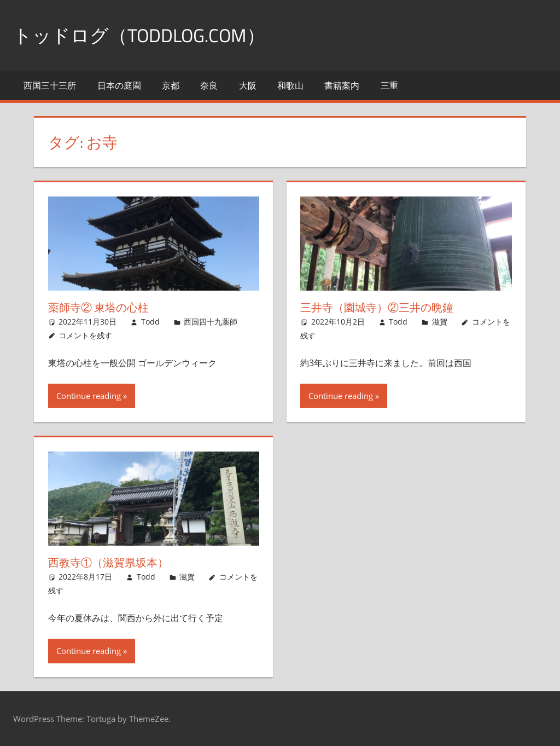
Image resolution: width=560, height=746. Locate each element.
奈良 (209, 85)
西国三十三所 (50, 85)
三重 (389, 85)
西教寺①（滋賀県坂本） (108, 562)
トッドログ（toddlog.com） (147, 35)
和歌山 (290, 85)
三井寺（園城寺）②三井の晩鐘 (377, 307)
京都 (171, 85)
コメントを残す (85, 335)
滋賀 (440, 322)
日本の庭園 (119, 85)
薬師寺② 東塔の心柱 (98, 307)
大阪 (248, 85)
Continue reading (89, 396)
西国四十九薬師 (211, 322)
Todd (150, 322)
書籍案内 (342, 85)
